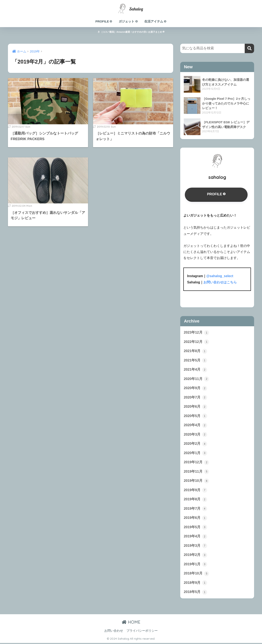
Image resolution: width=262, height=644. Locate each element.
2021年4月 (195, 370)
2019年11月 (196, 472)
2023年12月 (196, 333)
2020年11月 (196, 379)
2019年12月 (196, 463)
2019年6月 (195, 519)
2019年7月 (195, 509)
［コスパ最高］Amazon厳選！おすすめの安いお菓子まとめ (131, 32)
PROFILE (104, 21)
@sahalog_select (220, 276)
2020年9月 (195, 388)
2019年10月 (196, 481)
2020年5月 (195, 416)
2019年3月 (195, 547)
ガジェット (128, 21)
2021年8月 (195, 351)
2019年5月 (195, 528)
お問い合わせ (114, 632)
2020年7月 (195, 398)
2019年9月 (195, 491)
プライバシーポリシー (142, 632)
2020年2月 (195, 444)
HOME (131, 623)
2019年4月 (195, 537)
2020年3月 (195, 435)
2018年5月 (195, 593)
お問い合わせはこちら (220, 282)
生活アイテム (156, 21)
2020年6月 (195, 407)
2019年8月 (195, 500)
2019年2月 (195, 556)
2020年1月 (195, 453)
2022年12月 (196, 342)
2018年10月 (196, 574)
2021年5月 (195, 360)
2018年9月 (195, 584)
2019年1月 (195, 565)
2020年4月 (195, 426)
